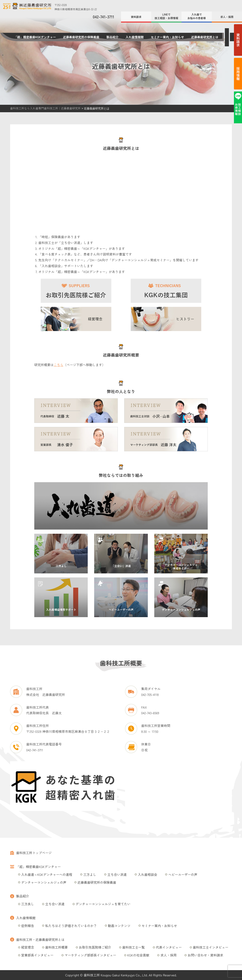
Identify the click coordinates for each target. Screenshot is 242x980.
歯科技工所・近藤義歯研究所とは (40, 940)
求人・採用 (227, 17)
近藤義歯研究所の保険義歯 (81, 37)
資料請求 (136, 17)
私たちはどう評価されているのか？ (71, 926)
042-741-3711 (103, 17)
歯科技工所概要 (56, 947)
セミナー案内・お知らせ (167, 37)
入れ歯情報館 (135, 37)
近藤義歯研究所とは (205, 37)
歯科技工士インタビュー (211, 947)
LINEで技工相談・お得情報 (166, 16)
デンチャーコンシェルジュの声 (44, 882)
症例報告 (28, 926)
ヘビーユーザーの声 (183, 874)
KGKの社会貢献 (138, 955)
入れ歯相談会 (147, 874)
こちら (58, 365)
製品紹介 (113, 37)
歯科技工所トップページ (34, 853)
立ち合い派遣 (117, 874)
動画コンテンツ (119, 926)
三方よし (90, 874)
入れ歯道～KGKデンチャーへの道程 (47, 874)
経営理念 (28, 947)
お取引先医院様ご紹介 (95, 947)
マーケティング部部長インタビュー (90, 955)
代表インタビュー (169, 947)
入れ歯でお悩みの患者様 (197, 16)
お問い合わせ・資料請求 (205, 955)
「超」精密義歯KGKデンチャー (35, 37)
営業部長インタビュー (37, 955)
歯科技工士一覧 (134, 947)
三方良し (28, 904)
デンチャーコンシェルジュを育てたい (103, 904)
